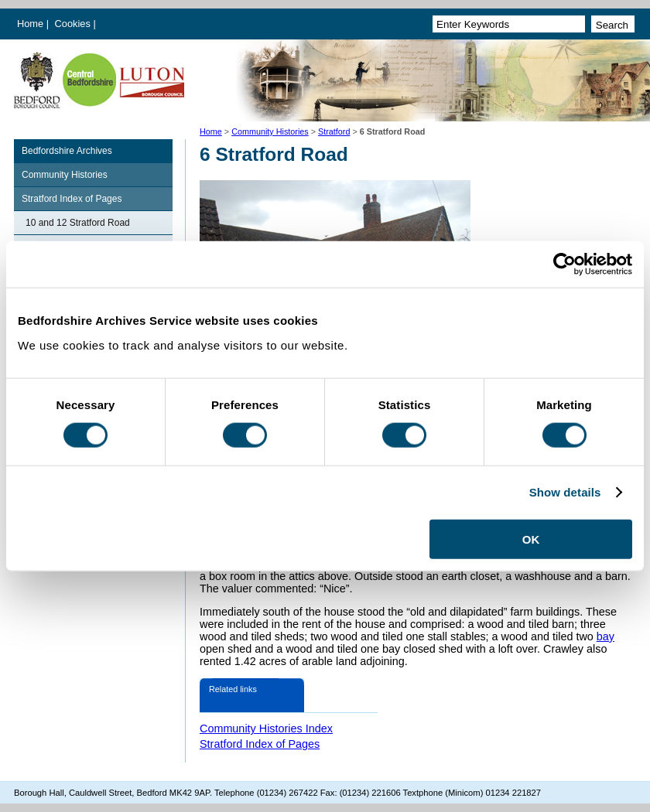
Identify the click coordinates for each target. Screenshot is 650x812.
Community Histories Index (266, 728)
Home (30, 24)
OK (531, 539)
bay (606, 636)
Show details (565, 492)
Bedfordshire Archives (67, 151)
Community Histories (270, 131)
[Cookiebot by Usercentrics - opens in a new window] (564, 264)
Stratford (334, 131)
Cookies (74, 24)
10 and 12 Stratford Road (78, 223)
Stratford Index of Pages (72, 199)
